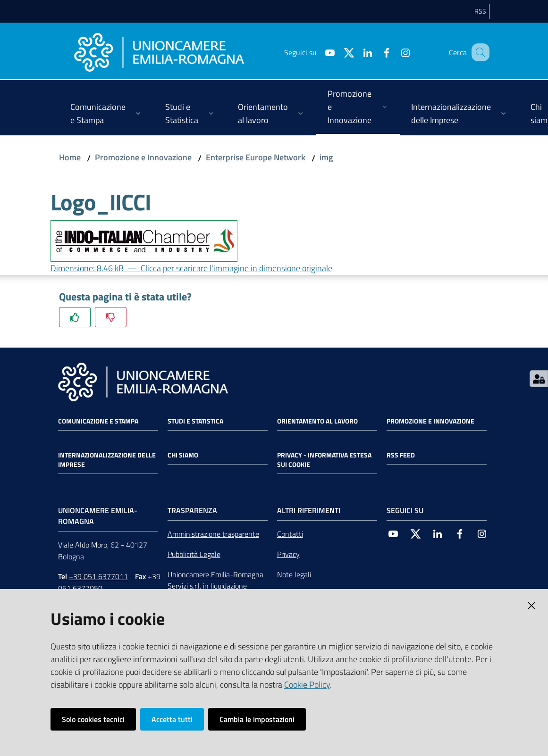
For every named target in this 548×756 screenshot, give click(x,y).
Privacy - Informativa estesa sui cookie (324, 460)
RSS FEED (401, 455)
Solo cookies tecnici (93, 719)
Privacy (288, 554)
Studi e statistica (195, 421)
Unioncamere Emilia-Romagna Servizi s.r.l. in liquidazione (215, 580)
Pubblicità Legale (194, 554)
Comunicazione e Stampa (98, 421)
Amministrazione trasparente (213, 534)
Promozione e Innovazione (143, 157)
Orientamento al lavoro (317, 421)
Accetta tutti (172, 719)
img (326, 157)
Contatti (290, 534)
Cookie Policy (307, 685)
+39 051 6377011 (98, 576)
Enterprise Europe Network (256, 157)
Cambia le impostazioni (257, 719)
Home (70, 157)
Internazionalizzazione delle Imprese (107, 460)
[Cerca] (478, 52)
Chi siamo (183, 455)
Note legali (294, 574)
